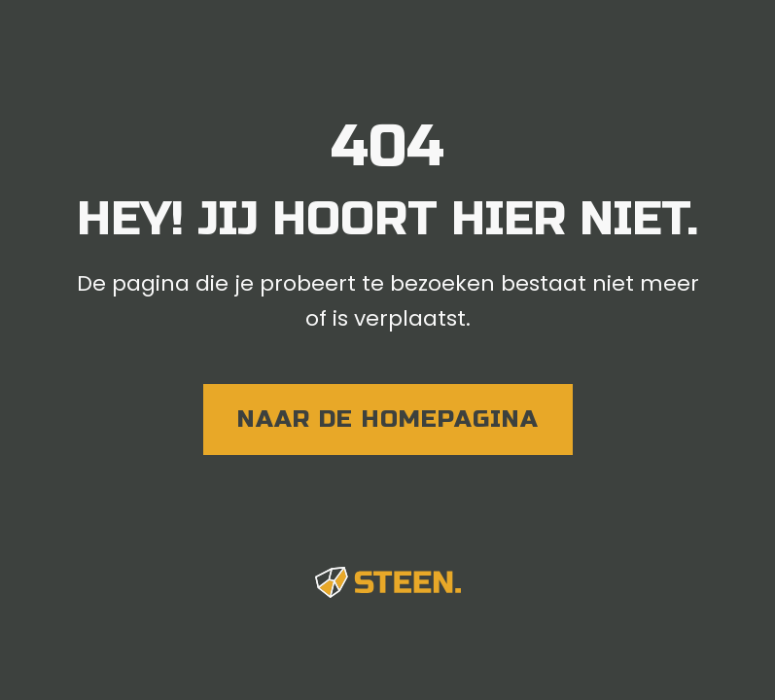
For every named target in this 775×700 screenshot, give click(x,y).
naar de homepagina (388, 419)
